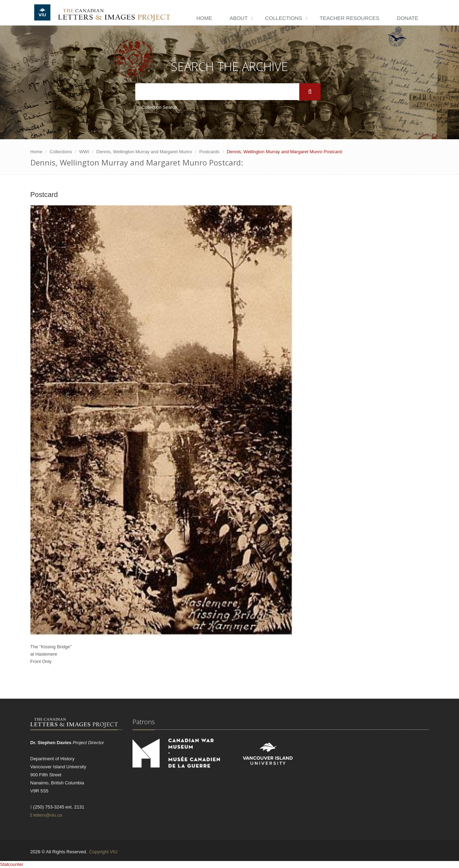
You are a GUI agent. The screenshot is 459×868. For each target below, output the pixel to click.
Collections (284, 18)
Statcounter (12, 864)
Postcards (209, 152)
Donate (407, 18)
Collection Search (158, 107)
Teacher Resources (349, 18)
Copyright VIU (103, 852)
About (239, 18)
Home (204, 18)
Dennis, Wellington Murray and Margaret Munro (144, 152)
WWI (84, 152)
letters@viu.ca (48, 815)
